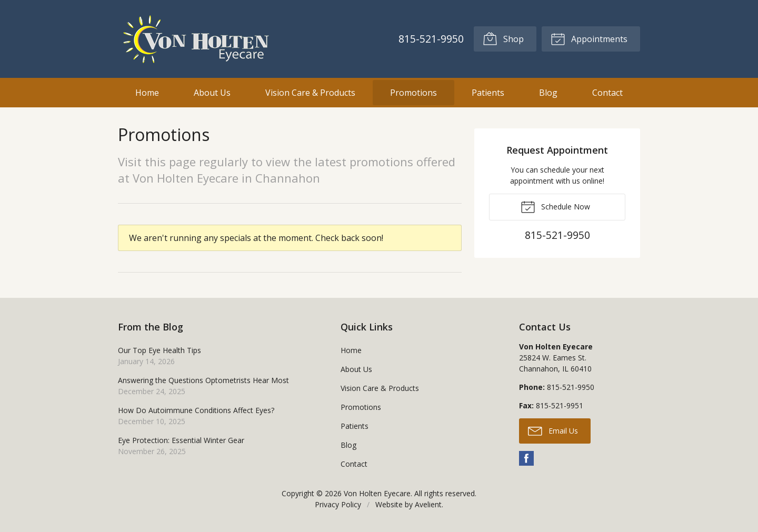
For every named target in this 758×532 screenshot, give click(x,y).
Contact (607, 93)
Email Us (553, 430)
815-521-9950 (431, 39)
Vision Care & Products (310, 93)
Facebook (526, 458)
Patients (488, 93)
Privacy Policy (338, 504)
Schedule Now (555, 206)
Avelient (428, 504)
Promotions (413, 93)
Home (147, 93)
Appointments (589, 38)
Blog (548, 93)
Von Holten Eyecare (377, 493)
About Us (212, 93)
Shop (503, 38)
